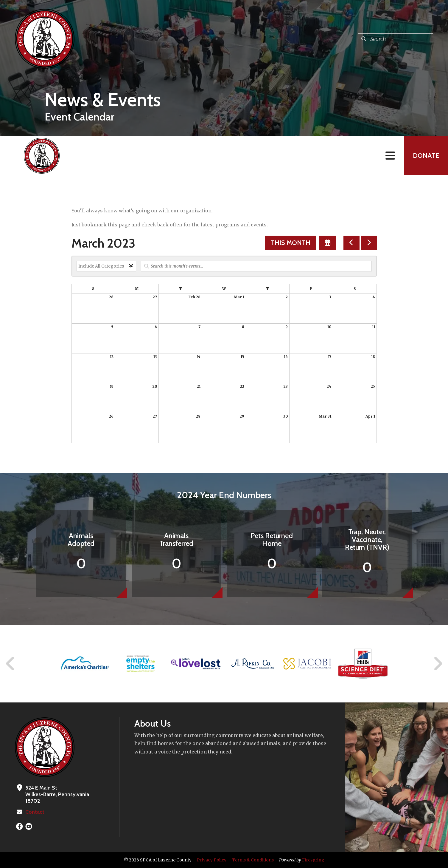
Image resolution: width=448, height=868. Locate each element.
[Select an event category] (106, 266)
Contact (35, 812)
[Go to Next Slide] (438, 664)
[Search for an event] (256, 266)
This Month (291, 243)
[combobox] (396, 39)
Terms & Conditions (253, 860)
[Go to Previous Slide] (10, 664)
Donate (426, 156)
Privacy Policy (212, 860)
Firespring (313, 860)
